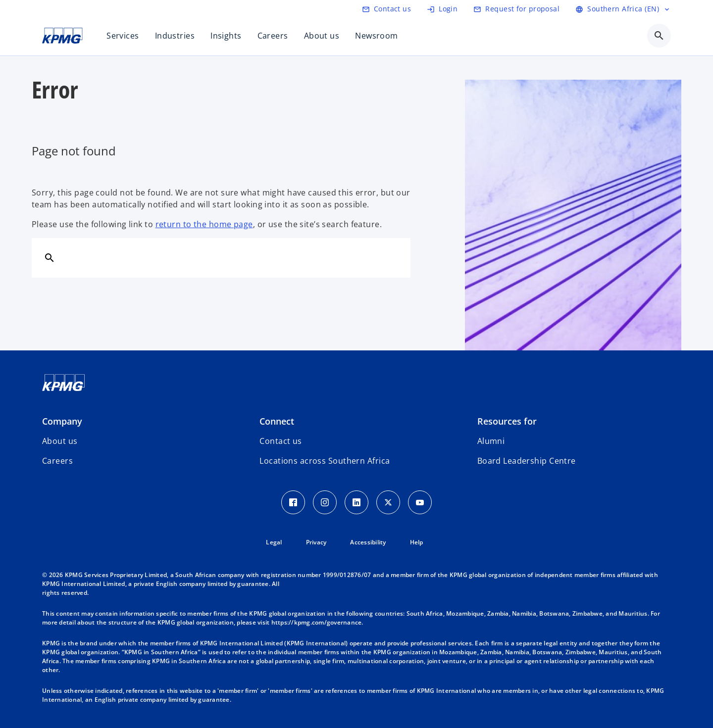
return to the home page (204, 224)
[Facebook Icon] (293, 502)
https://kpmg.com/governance (317, 622)
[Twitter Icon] (388, 502)
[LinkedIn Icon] (356, 502)
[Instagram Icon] (325, 502)
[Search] (50, 257)
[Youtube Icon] (420, 502)
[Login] (442, 9)
